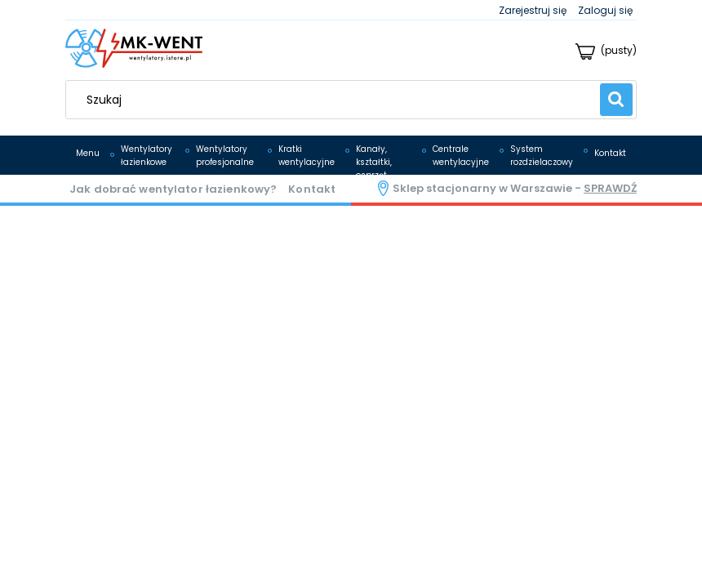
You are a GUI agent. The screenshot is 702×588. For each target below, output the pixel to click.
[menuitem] (88, 154)
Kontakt (312, 189)
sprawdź (610, 188)
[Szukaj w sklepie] (337, 100)
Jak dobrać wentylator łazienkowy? (173, 189)
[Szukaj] (616, 100)
